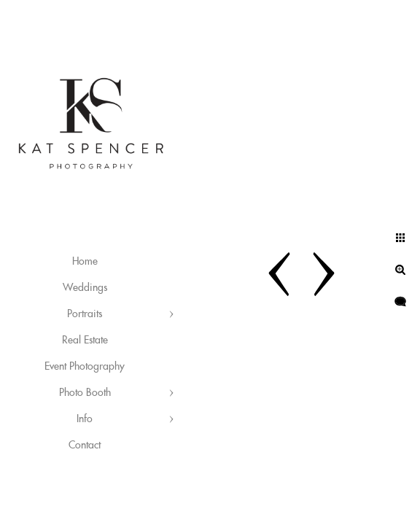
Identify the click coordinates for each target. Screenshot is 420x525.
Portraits (85, 314)
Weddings (85, 288)
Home (85, 262)
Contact (85, 446)
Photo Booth (85, 393)
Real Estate (85, 341)
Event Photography (85, 367)
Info (85, 419)
